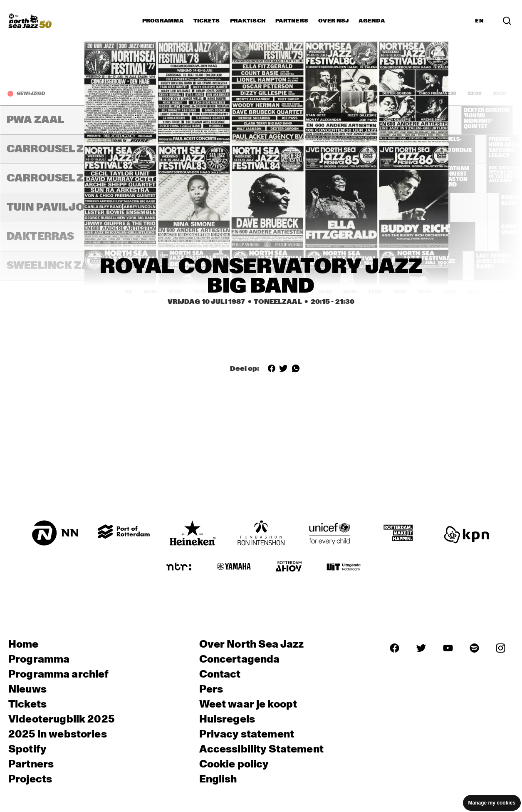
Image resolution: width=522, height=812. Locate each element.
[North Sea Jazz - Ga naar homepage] (30, 21)
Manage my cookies (492, 803)
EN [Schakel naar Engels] (479, 21)
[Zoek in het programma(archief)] (507, 21)
